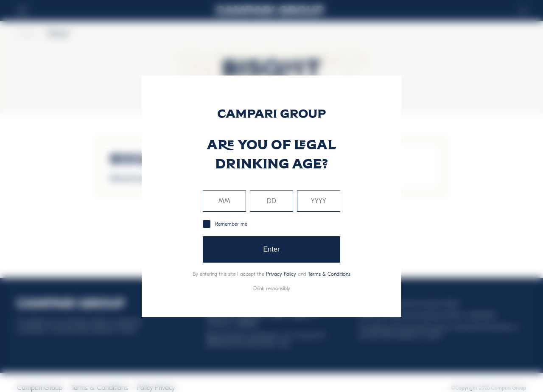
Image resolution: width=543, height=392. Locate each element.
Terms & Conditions (329, 274)
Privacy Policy (281, 274)
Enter (271, 249)
